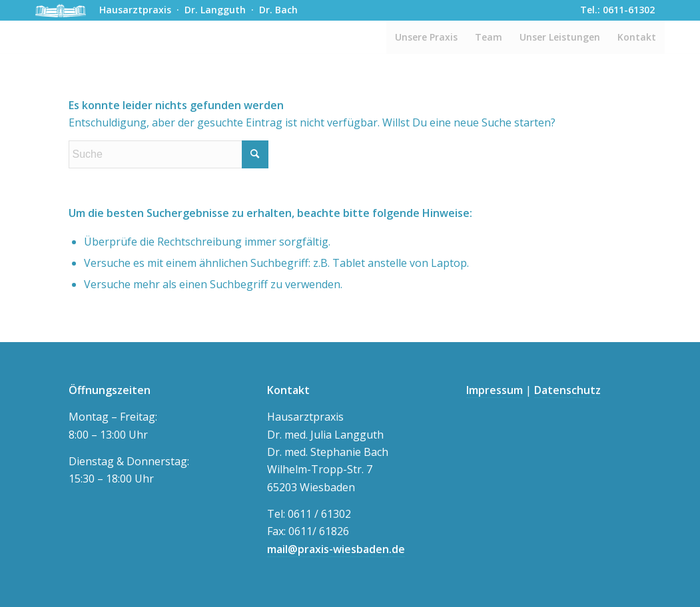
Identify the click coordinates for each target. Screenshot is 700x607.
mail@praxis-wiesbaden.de (336, 549)
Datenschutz (567, 390)
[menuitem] (426, 37)
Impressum (495, 390)
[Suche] (169, 154)
